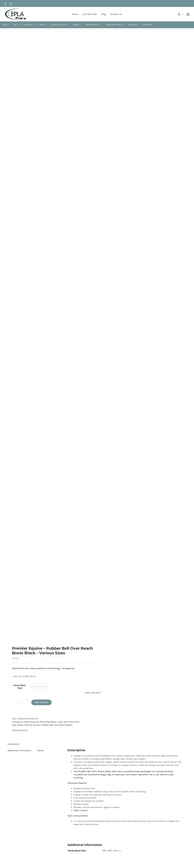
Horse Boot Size (20, 687)
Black (21, 725)
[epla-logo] (16, 9)
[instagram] (11, 4)
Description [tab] (14, 744)
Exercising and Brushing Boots (40, 722)
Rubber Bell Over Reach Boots (57, 725)
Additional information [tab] (19, 750)
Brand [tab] (41, 750)
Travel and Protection (68, 722)
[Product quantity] (20, 702)
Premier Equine (32, 725)
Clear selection (93, 693)
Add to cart (41, 702)
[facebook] (6, 4)
